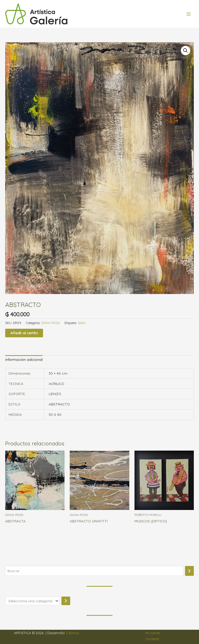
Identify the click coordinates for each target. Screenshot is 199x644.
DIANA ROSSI (51, 323)
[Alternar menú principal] (189, 14)
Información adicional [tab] (24, 359)
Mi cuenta (153, 633)
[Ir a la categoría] (66, 601)
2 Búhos (72, 633)
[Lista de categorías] (32, 601)
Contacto (152, 639)
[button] (186, 51)
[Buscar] (189, 571)
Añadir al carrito (24, 333)
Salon (82, 323)
